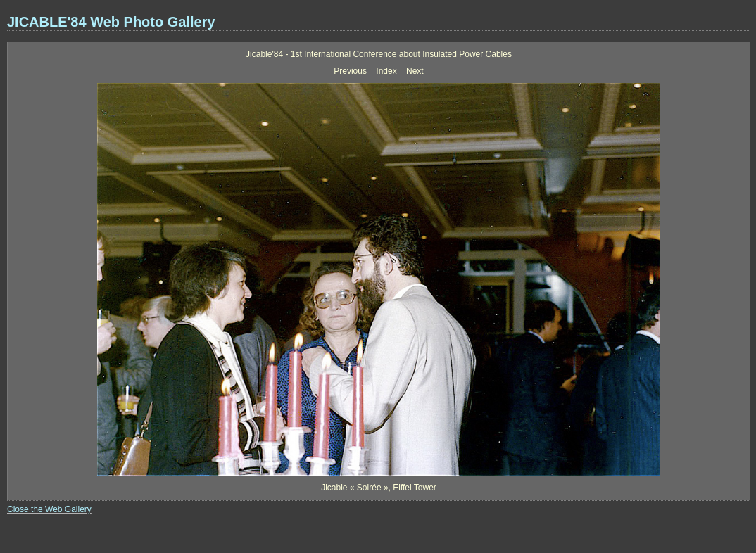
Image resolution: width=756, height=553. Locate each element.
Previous (350, 71)
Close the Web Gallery (49, 509)
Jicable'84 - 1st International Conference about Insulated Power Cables (379, 54)
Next (415, 71)
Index (386, 71)
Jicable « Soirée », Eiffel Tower (379, 488)
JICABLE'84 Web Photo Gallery (111, 22)
